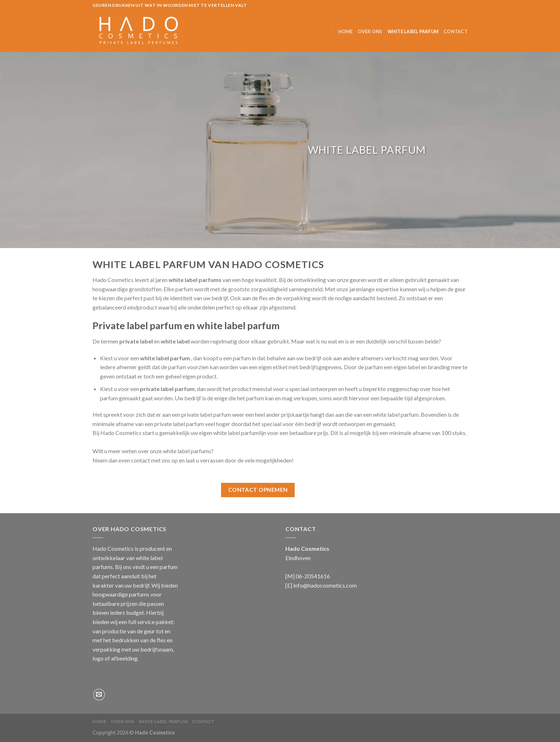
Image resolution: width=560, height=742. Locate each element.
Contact (456, 31)
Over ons (370, 31)
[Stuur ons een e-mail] (99, 695)
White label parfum (413, 31)
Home (346, 31)
